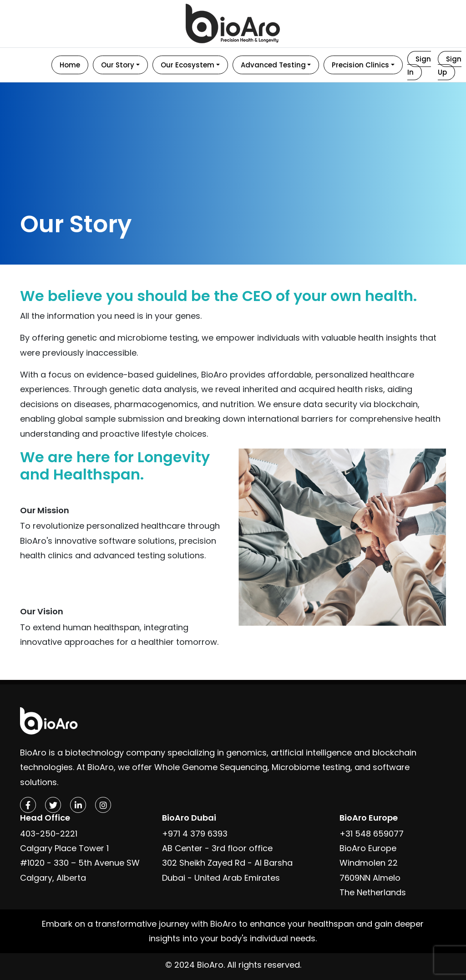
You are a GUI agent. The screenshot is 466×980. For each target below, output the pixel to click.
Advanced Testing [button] (273, 65)
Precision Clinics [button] (360, 65)
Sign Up (450, 66)
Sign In (419, 66)
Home (70, 65)
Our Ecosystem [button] (187, 65)
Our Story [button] (118, 65)
